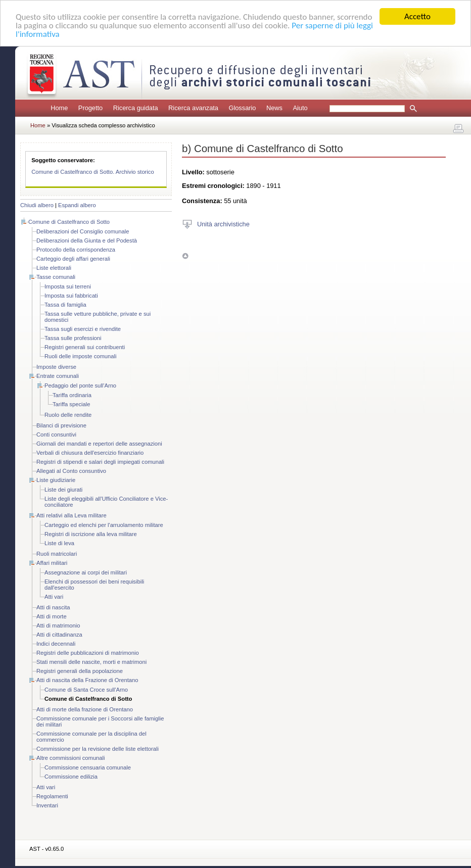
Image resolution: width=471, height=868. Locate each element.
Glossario (242, 108)
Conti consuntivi (56, 435)
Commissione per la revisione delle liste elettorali (98, 749)
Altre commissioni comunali (71, 758)
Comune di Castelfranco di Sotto (69, 222)
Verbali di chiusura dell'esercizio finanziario (90, 453)
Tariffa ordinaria (72, 395)
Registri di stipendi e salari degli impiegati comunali (100, 462)
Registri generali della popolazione (80, 671)
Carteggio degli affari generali (73, 259)
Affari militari (52, 563)
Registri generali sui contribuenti (85, 347)
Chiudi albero (37, 205)
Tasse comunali (56, 277)
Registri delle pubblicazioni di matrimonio (88, 653)
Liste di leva (59, 543)
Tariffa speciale (71, 404)
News (274, 108)
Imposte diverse (56, 367)
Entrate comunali (58, 376)
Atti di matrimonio (58, 625)
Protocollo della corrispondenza (76, 250)
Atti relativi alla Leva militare (72, 515)
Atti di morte (52, 616)
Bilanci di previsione (61, 425)
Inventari (47, 805)
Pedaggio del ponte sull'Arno (80, 385)
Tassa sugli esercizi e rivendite (83, 329)
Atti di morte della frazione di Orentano (85, 709)
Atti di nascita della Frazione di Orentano (87, 680)
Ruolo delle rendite (68, 415)
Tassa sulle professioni (73, 338)
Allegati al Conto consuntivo (71, 471)
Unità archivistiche (223, 224)
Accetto (417, 16)
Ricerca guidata (136, 108)
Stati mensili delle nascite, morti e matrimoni (91, 662)
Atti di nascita (53, 607)
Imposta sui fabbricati (71, 296)
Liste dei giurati (63, 490)
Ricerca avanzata (193, 108)
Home (59, 108)
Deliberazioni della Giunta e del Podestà (87, 240)
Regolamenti (52, 796)
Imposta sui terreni (68, 286)
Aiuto (300, 108)
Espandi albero (77, 205)
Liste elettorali (54, 268)
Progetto (90, 108)
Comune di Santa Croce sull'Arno (86, 690)
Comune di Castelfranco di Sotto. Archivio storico (93, 172)
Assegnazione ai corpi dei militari (86, 572)
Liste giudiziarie (56, 480)
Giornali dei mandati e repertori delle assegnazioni (99, 444)
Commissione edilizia (71, 777)
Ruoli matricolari (57, 554)
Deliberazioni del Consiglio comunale (83, 231)
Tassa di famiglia (65, 305)
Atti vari (54, 597)
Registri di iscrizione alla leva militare (91, 534)
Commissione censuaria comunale (88, 767)
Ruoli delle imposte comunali (80, 356)
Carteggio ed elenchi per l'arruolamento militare (104, 525)
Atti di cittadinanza (59, 635)
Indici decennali (56, 644)
